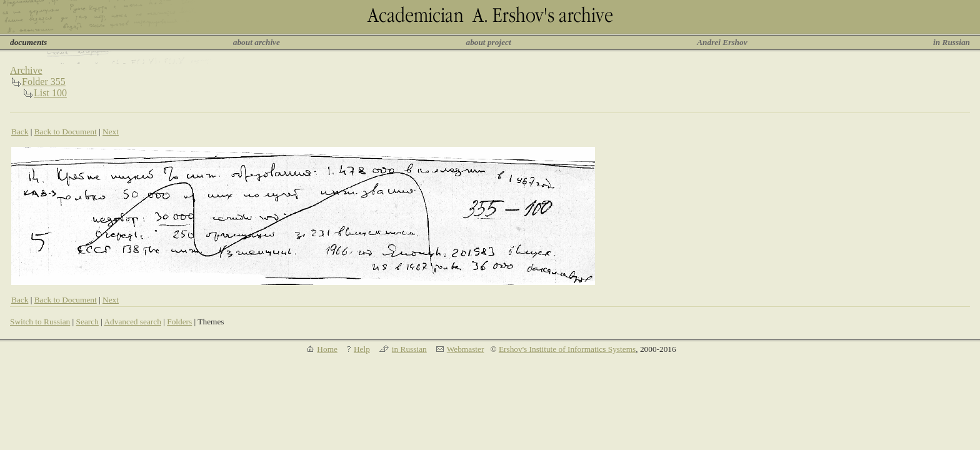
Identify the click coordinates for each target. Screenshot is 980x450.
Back (20, 132)
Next (111, 132)
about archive (257, 42)
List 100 (50, 93)
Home (327, 349)
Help (362, 349)
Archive (26, 70)
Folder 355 (44, 82)
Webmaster (466, 349)
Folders (179, 322)
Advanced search (132, 322)
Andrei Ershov (722, 42)
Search (87, 322)
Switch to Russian (40, 322)
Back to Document (66, 132)
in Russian (952, 42)
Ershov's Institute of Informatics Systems (567, 349)
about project (488, 42)
